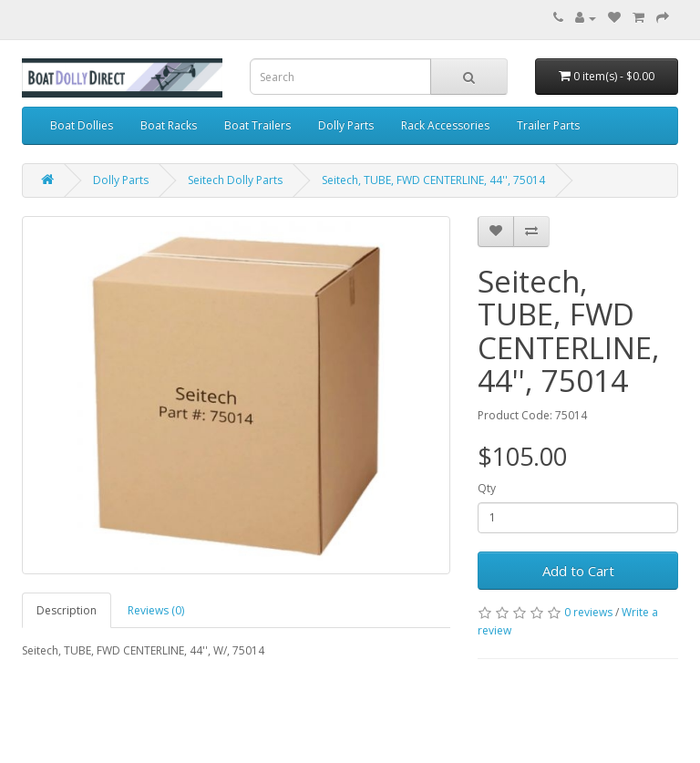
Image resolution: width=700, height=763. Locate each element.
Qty (487, 488)
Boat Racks (169, 125)
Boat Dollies (82, 125)
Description (67, 610)
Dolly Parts (346, 125)
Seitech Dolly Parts (235, 180)
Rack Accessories (445, 125)
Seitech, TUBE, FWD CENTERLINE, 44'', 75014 (433, 180)
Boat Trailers (257, 125)
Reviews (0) (156, 610)
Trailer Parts (548, 125)
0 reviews (588, 612)
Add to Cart (578, 571)
